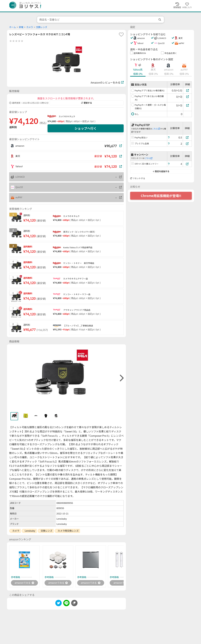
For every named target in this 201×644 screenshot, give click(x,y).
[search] (160, 20)
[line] (66, 604)
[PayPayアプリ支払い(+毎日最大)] (187, 90)
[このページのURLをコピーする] (74, 603)
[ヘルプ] (169, 137)
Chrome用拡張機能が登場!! (161, 196)
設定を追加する (161, 171)
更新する (87, 103)
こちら (156, 129)
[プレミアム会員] (187, 144)
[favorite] (121, 34)
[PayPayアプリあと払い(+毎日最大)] (187, 97)
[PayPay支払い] (187, 137)
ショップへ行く (86, 128)
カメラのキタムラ (67, 116)
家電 (21, 27)
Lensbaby (30, 531)
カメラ (30, 27)
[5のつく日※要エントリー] (187, 164)
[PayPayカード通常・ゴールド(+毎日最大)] (187, 105)
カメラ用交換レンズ (68, 531)
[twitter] (58, 604)
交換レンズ (42, 27)
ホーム (13, 27)
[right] (121, 378)
